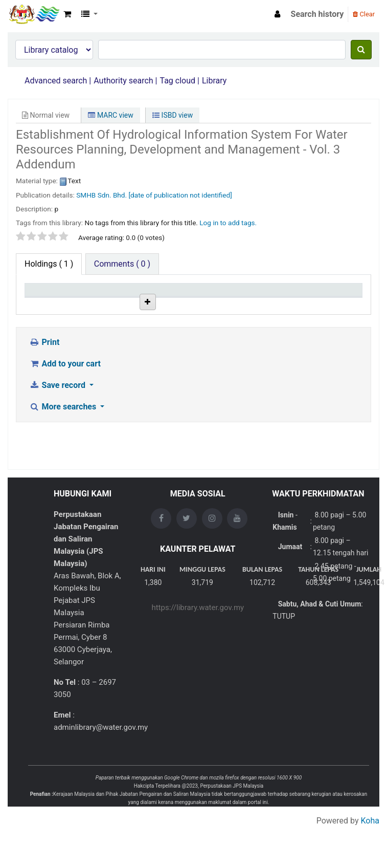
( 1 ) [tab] (49, 264)
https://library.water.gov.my (198, 648)
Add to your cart (65, 443)
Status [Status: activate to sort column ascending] (282, 304)
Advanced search (56, 81)
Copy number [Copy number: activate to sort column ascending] (236, 299)
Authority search (123, 81)
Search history (317, 14)
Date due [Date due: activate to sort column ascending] (335, 304)
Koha (370, 862)
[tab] (122, 264)
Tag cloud (177, 81)
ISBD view (173, 115)
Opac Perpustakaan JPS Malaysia (34, 14)
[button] (67, 14)
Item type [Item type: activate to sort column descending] (46, 304)
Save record (58, 465)
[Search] (361, 50)
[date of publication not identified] (180, 195)
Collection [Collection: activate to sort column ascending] (144, 304)
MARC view (110, 115)
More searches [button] (64, 486)
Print (44, 422)
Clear (364, 14)
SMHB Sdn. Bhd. (101, 195)
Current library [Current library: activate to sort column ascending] (91, 299)
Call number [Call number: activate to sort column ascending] (188, 299)
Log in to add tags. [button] (228, 223)
